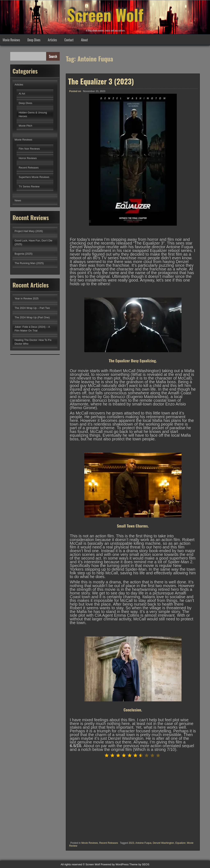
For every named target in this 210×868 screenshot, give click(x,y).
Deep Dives (34, 40)
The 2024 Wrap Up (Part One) (32, 317)
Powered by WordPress (115, 864)
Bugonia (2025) (24, 254)
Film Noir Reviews (29, 149)
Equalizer (180, 843)
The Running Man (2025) (29, 263)
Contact (69, 40)
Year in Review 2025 (27, 298)
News (18, 200)
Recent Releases (109, 843)
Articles (52, 40)
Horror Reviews (28, 158)
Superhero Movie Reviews (34, 177)
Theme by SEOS (139, 864)
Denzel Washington (163, 843)
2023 (131, 843)
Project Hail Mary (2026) (29, 231)
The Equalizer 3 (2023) (101, 81)
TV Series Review (29, 186)
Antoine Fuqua (143, 843)
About (84, 40)
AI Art (22, 94)
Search (53, 56)
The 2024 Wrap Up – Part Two (32, 308)
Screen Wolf (105, 14)
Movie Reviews (11, 40)
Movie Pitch (25, 126)
